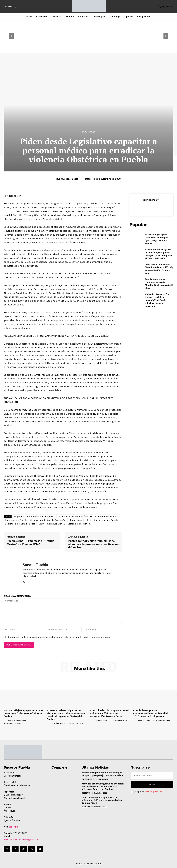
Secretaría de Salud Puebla (20, 524)
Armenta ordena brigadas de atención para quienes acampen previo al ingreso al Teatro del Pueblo (158, 254)
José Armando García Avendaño (48, 520)
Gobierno (86, 793)
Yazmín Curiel (57, 723)
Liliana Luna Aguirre (80, 520)
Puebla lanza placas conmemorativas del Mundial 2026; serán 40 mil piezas (159, 284)
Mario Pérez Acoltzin (17, 721)
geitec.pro (14, 827)
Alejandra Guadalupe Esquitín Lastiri (34, 516)
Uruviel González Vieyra (52, 524)
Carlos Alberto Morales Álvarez (75, 516)
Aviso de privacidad (154, 792)
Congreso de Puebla (16, 520)
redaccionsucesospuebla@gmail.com (21, 840)
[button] (11, 7)
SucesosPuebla (70, 179)
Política (88, 132)
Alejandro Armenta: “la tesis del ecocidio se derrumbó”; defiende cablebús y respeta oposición (157, 300)
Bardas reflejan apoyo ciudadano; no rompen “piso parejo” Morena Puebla (156, 239)
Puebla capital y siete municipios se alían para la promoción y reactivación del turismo (93, 544)
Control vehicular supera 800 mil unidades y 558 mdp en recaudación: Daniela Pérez (159, 269)
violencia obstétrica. (79, 524)
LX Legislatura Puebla (106, 520)
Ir (152, 784)
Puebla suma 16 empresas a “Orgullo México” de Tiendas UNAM (31, 542)
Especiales (87, 779)
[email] (152, 776)
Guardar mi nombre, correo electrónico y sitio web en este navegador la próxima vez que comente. (59, 637)
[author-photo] (6, 721)
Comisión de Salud (106, 516)
